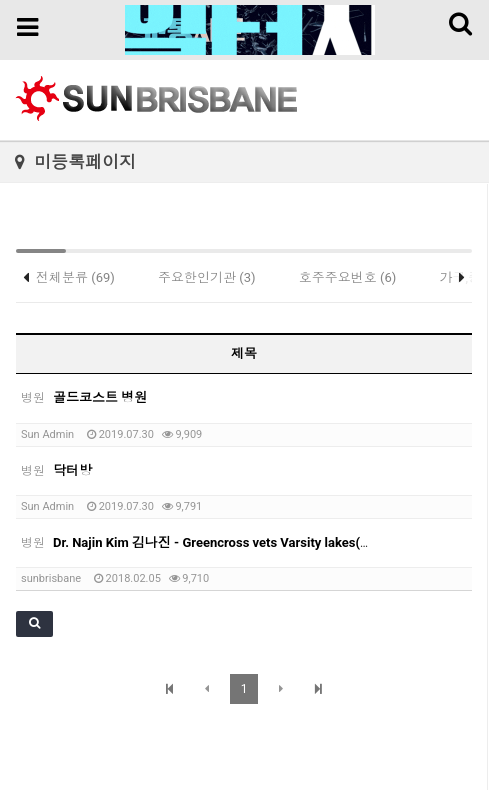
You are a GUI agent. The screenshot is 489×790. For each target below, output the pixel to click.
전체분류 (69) (75, 277)
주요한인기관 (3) (207, 277)
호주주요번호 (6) (348, 277)
